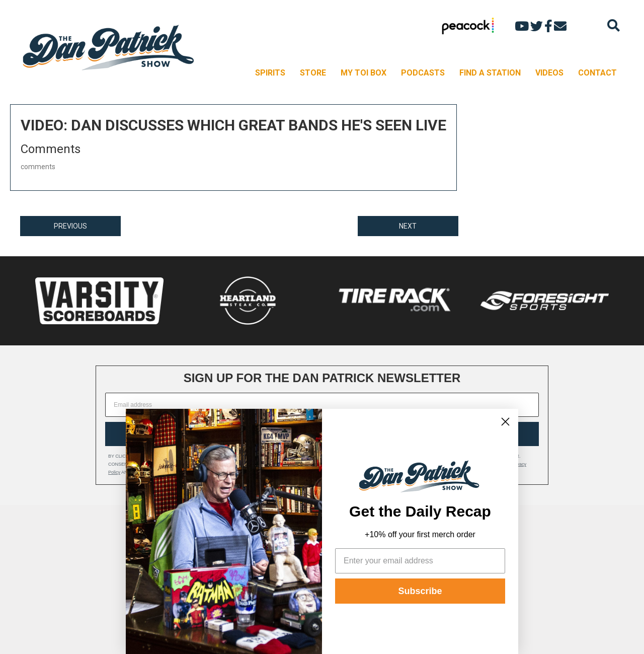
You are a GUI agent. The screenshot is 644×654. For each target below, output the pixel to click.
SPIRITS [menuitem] (270, 73)
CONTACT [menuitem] (597, 73)
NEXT (408, 226)
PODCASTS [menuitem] (423, 73)
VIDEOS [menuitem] (549, 73)
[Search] (614, 25)
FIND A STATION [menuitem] (490, 73)
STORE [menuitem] (313, 73)
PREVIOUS (70, 226)
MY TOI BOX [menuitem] (364, 73)
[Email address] (322, 405)
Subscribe (420, 591)
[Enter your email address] (420, 561)
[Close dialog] (505, 422)
